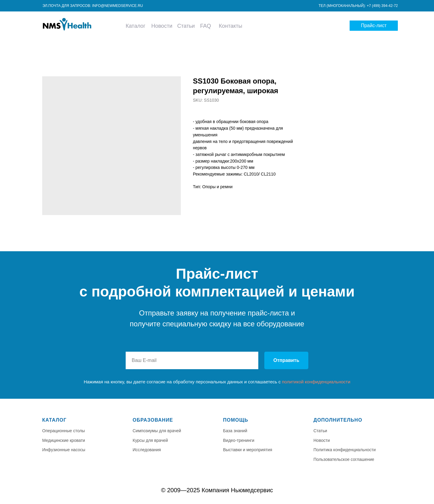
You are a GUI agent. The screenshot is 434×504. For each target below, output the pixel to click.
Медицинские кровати (64, 440)
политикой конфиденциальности (316, 382)
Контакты (231, 26)
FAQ (206, 26)
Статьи (186, 26)
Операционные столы (64, 431)
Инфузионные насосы (64, 450)
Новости (162, 26)
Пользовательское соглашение (344, 459)
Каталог (135, 26)
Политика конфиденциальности (345, 450)
